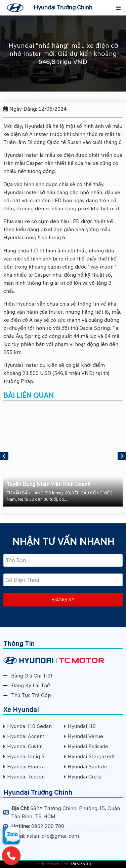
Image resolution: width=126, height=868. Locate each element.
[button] (118, 8)
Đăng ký (63, 600)
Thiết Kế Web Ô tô (52, 864)
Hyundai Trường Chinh (63, 8)
